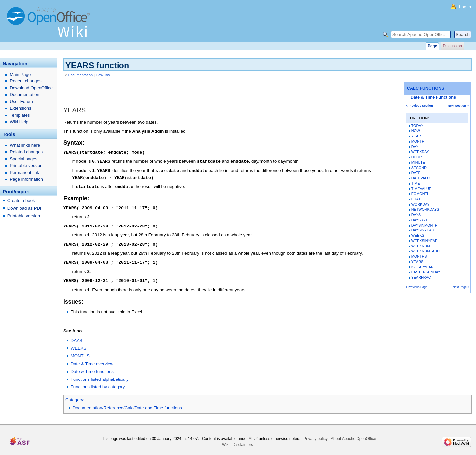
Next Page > (461, 287)
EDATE (417, 199)
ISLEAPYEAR (423, 267)
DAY (415, 147)
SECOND (419, 168)
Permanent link (24, 172)
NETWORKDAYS (425, 209)
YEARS (418, 262)
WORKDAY (421, 204)
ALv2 (253, 434)
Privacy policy (315, 434)
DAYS (416, 215)
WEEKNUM (421, 246)
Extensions (20, 108)
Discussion (452, 46)
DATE (416, 173)
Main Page (20, 74)
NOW (416, 131)
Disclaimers (243, 440)
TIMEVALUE (421, 189)
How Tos (103, 75)
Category (74, 395)
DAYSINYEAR (423, 230)
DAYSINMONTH (425, 225)
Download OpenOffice (31, 88)
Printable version (26, 165)
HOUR (417, 157)
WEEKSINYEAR (425, 241)
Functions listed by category (98, 382)
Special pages (23, 159)
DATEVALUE (422, 178)
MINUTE (418, 162)
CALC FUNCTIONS (426, 88)
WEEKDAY (420, 152)
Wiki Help (19, 122)
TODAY (417, 126)
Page (432, 46)
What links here (25, 145)
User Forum (21, 102)
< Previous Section (420, 106)
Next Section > (458, 106)
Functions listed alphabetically (100, 374)
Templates (20, 115)
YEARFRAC (421, 277)
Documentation (80, 75)
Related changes (26, 152)
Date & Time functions (92, 366)
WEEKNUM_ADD (426, 251)
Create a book (21, 200)
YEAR (416, 136)
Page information (26, 179)
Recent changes (25, 81)
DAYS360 (419, 220)
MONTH (418, 141)
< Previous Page (416, 287)
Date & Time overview (92, 359)
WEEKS (418, 235)
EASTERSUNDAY (426, 272)
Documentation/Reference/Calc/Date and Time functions (127, 403)
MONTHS (419, 256)
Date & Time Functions (433, 97)
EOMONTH (421, 194)
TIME (416, 183)
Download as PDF (25, 208)
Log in (465, 7)
